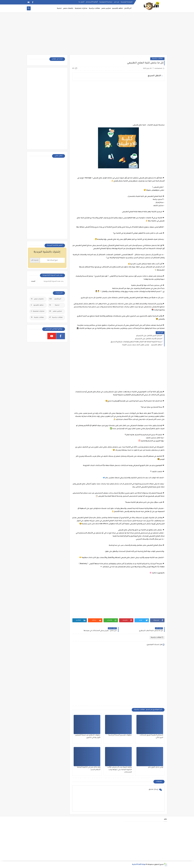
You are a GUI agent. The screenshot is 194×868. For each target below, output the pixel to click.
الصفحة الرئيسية (127, 2)
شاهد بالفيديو (118, 8)
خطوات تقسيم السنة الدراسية (120, 735)
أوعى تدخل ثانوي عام (156, 767)
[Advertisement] (97, 35)
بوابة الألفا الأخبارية (139, 865)
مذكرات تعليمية (81, 8)
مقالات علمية (37, 318)
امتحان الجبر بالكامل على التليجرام (149, 336)
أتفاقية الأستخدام (92, 2)
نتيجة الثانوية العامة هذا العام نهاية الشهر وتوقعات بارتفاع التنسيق (136, 342)
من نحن (117, 2)
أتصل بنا (81, 2)
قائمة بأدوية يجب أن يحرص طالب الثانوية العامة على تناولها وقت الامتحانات (120, 770)
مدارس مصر (106, 8)
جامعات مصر (68, 8)
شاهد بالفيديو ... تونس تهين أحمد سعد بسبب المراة (142, 345)
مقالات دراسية (94, 8)
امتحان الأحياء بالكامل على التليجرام (148, 339)
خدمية (59, 8)
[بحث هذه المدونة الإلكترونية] (51, 282)
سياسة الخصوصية (106, 2)
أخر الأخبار (128, 8)
